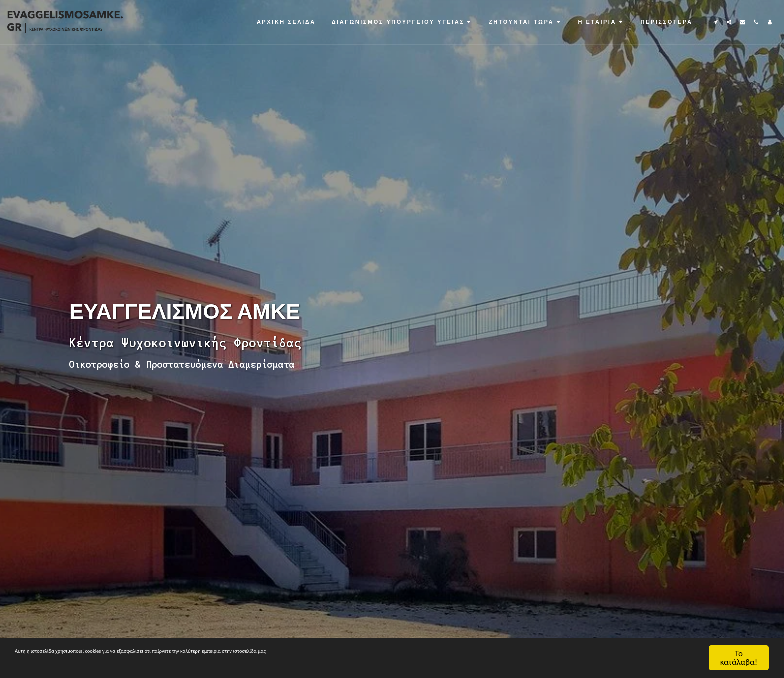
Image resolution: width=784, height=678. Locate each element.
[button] (402, 22)
